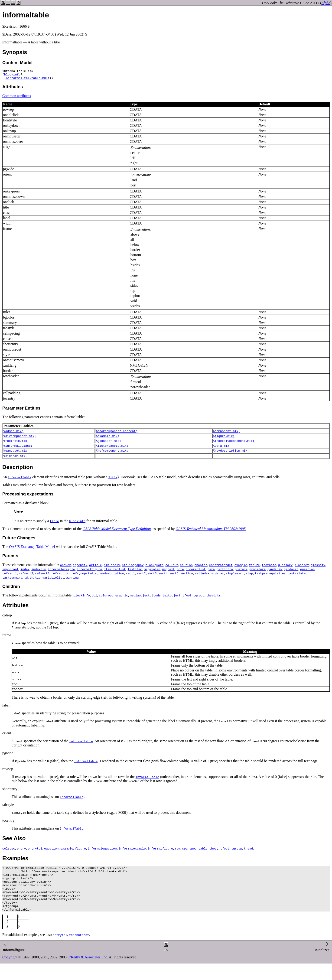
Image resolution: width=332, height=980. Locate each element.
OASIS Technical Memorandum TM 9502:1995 (211, 534)
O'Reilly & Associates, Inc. (88, 972)
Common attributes (17, 98)
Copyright (10, 972)
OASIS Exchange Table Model (32, 552)
